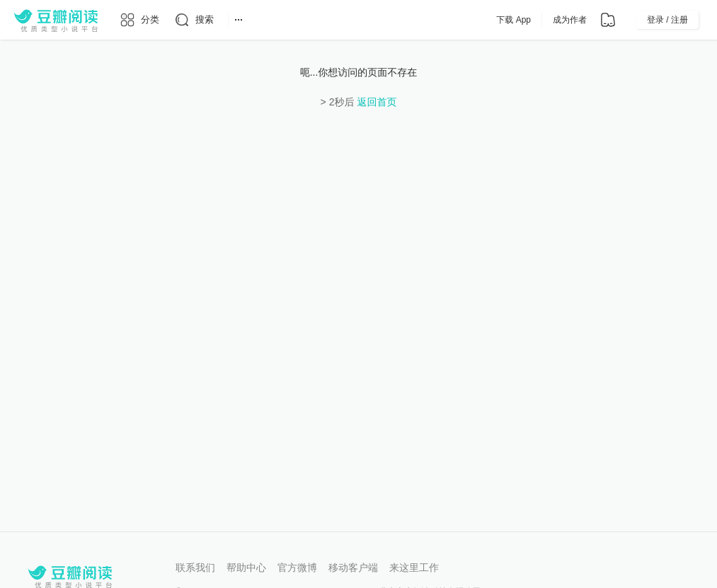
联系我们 (195, 567)
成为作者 (570, 20)
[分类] (139, 20)
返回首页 (377, 102)
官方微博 (297, 567)
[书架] (608, 20)
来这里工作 (414, 567)
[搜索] (194, 20)
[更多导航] (239, 20)
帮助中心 (246, 567)
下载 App (514, 20)
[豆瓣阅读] (56, 20)
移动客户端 (353, 567)
